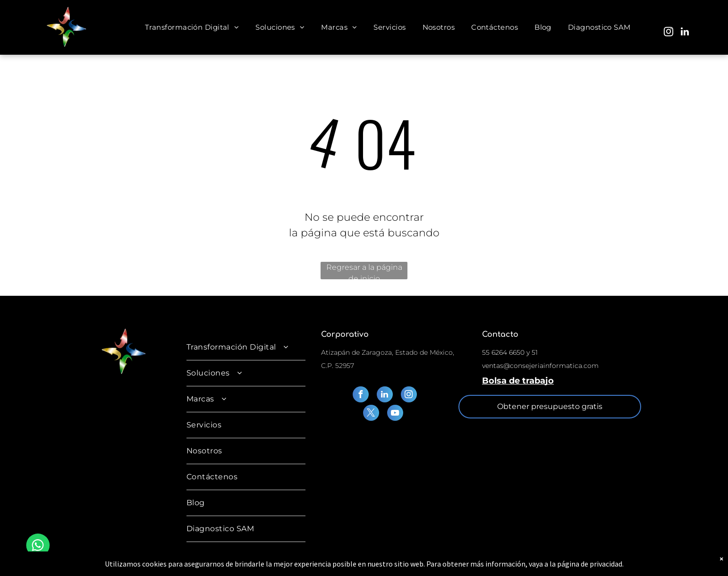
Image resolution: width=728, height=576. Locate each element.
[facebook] (361, 396)
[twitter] (371, 414)
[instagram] (669, 33)
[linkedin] (685, 33)
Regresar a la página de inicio (364, 271)
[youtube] (395, 414)
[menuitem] (193, 28)
